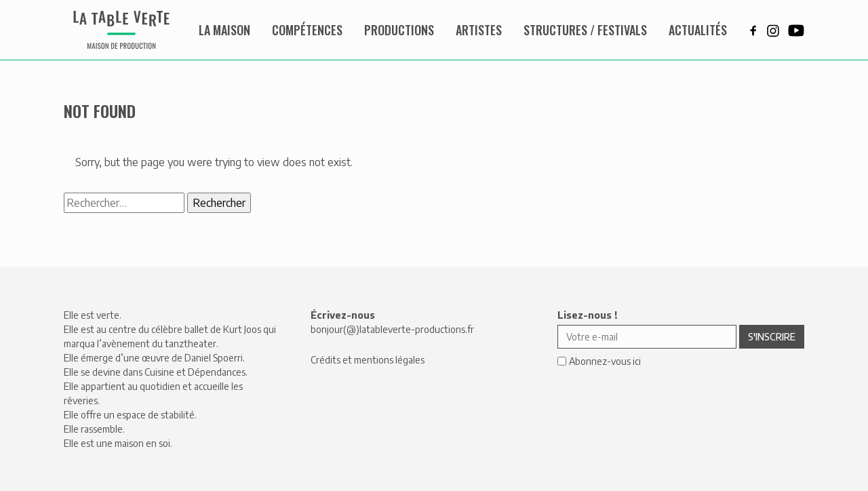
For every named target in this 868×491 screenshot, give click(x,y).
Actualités (698, 30)
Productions (399, 30)
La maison (224, 30)
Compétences (307, 30)
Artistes (479, 30)
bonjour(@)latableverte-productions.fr (392, 329)
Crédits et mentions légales (368, 360)
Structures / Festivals (585, 30)
